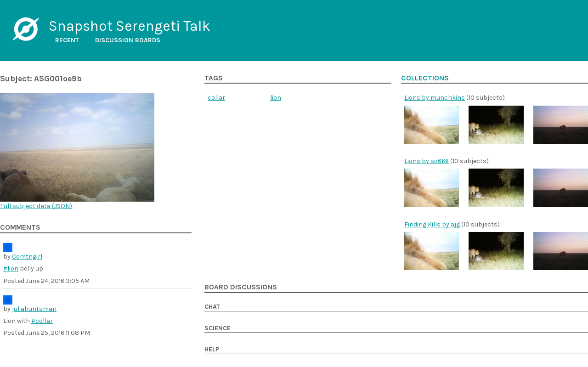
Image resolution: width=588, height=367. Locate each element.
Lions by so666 (427, 161)
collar (216, 98)
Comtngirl (27, 257)
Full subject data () (36, 206)
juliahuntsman (34, 309)
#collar (42, 321)
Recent (67, 40)
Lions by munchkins (435, 98)
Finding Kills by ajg (432, 224)
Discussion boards (128, 40)
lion (276, 98)
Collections (425, 78)
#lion (11, 268)
